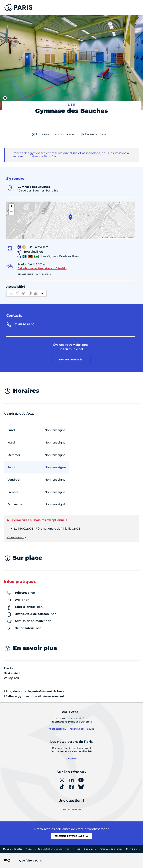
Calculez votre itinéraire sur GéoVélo (42, 268)
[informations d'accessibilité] (26, 293)
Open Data (90, 849)
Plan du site (133, 849)
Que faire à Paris (30, 861)
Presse (77, 849)
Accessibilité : (48, 849)
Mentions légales (13, 849)
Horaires (40, 134)
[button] (70, 217)
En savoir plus (93, 134)
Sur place (64, 134)
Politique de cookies (111, 849)
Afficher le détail (15, 537)
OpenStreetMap (121, 238)
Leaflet (105, 238)
